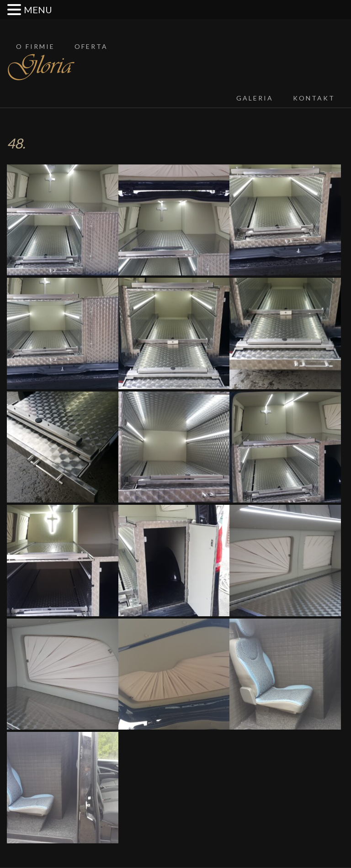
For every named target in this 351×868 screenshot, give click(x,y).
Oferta (91, 46)
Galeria (255, 98)
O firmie (35, 46)
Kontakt (314, 98)
